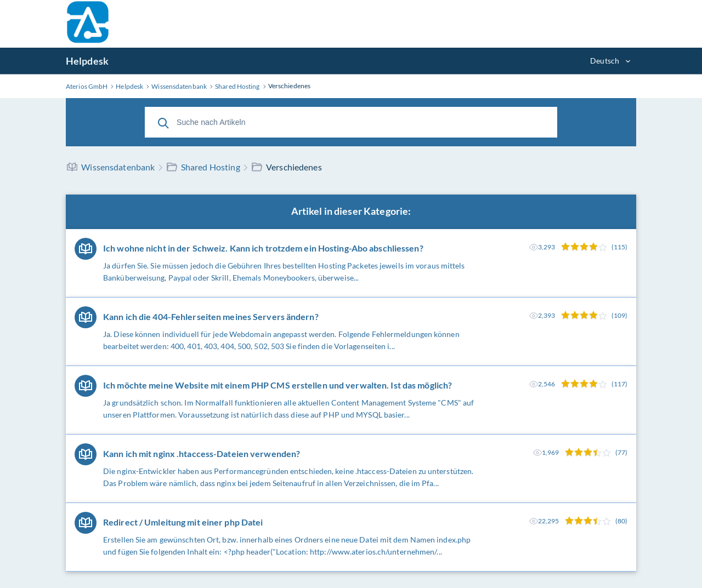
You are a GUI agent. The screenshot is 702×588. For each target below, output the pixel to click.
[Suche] (163, 122)
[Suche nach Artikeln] (351, 122)
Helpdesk (87, 61)
